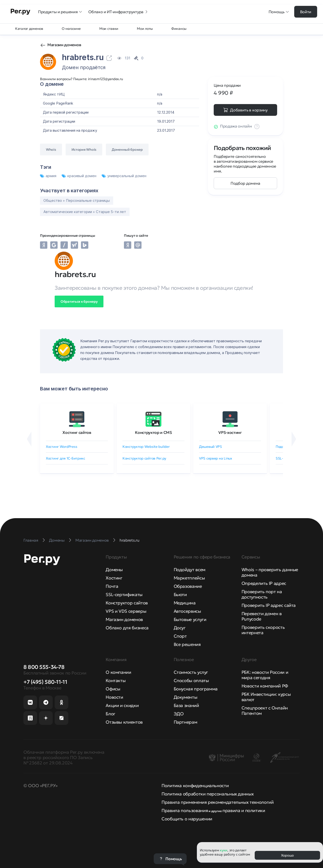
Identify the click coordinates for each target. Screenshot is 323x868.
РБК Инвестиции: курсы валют (266, 697)
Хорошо (287, 855)
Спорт (180, 636)
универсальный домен (124, 176)
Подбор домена (245, 183)
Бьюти (180, 595)
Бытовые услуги (190, 619)
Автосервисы (187, 611)
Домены (114, 570)
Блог (111, 714)
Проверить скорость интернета (263, 630)
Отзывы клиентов (124, 722)
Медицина (185, 603)
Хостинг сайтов (77, 432)
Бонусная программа (196, 689)
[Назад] (29, 439)
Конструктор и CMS (153, 432)
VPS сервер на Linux (216, 458)
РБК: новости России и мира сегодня (265, 675)
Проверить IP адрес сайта (269, 605)
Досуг (180, 628)
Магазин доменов (64, 45)
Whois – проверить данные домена (270, 572)
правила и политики (244, 810)
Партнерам (186, 722)
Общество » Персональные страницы (77, 200)
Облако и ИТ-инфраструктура (118, 12)
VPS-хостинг (230, 432)
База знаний (186, 705)
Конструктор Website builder (146, 447)
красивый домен (80, 176)
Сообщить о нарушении (187, 819)
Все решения (187, 644)
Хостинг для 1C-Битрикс (66, 458)
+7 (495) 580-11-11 (45, 682)
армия (49, 176)
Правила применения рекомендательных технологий (217, 802)
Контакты (116, 680)
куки (224, 850)
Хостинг (114, 578)
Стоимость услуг (191, 672)
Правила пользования (185, 810)
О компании (118, 672)
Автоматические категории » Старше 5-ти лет (85, 212)
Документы (186, 697)
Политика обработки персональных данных (207, 794)
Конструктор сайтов (127, 603)
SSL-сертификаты (124, 595)
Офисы (113, 689)
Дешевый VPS (211, 447)
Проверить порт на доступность (262, 594)
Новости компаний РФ (265, 686)
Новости (114, 697)
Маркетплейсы (189, 578)
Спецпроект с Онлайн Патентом (265, 711)
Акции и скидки (122, 705)
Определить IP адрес (264, 583)
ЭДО (179, 714)
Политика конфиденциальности (195, 786)
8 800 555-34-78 (44, 667)
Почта (112, 586)
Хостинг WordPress (61, 447)
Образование (188, 586)
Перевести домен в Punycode (262, 616)
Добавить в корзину (249, 110)
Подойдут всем (190, 570)
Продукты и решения (60, 12)
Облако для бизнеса (127, 628)
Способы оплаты (191, 680)
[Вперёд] (294, 439)
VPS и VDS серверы (126, 611)
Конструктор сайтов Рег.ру (144, 458)
